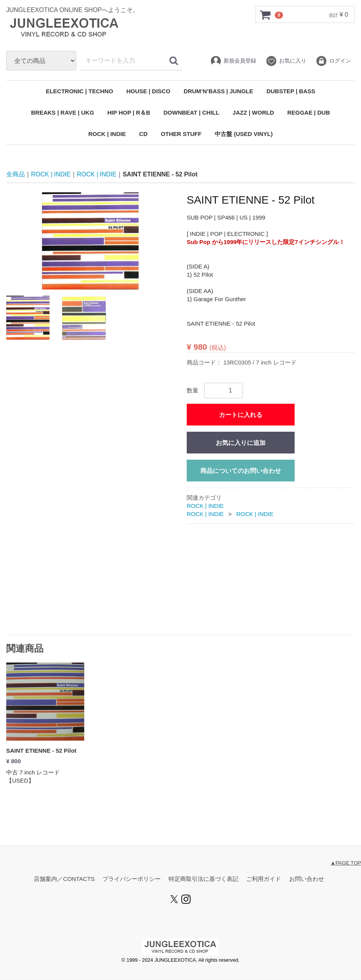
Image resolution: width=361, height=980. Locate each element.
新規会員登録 (233, 61)
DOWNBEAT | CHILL (191, 112)
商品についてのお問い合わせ (241, 471)
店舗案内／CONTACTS (64, 879)
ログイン (333, 61)
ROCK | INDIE (107, 134)
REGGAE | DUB (309, 112)
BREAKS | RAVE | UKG (62, 112)
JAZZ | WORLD (253, 112)
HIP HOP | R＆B (128, 112)
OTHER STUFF (181, 134)
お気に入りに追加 (241, 443)
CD (143, 134)
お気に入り (286, 61)
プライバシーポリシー (132, 879)
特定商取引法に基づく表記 (203, 879)
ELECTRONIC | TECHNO (79, 91)
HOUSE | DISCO (148, 91)
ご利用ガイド (264, 879)
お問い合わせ (307, 879)
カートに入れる (241, 415)
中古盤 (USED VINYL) (244, 134)
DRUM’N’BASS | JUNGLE (218, 91)
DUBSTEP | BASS (291, 91)
